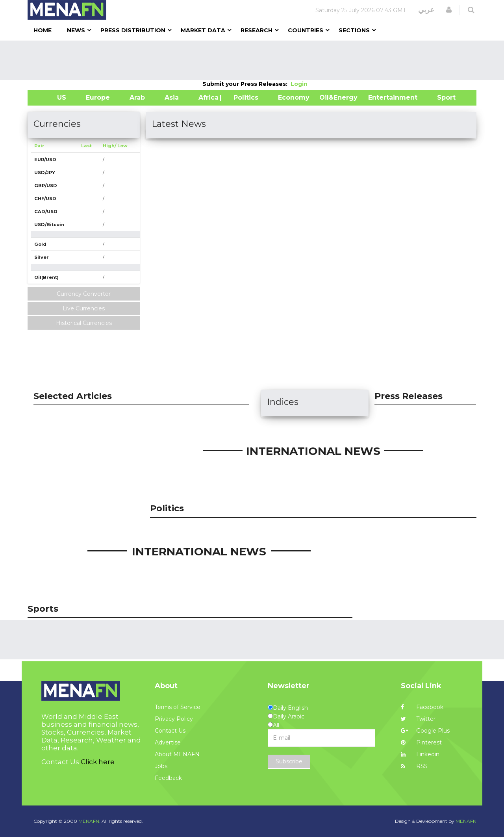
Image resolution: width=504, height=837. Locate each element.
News (76, 30)
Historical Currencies (84, 323)
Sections (354, 30)
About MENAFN (177, 754)
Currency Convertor (84, 294)
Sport (441, 97)
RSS (414, 766)
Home (43, 30)
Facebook (422, 707)
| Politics (244, 97)
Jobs (161, 766)
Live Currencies (84, 308)
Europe (98, 97)
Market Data (203, 30)
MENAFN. (89, 821)
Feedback (168, 778)
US (52, 97)
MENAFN (466, 821)
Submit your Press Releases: (246, 84)
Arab (137, 97)
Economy (294, 97)
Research (257, 30)
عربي (426, 10)
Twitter (418, 719)
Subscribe (289, 761)
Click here (98, 762)
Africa (208, 97)
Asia (172, 97)
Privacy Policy (174, 719)
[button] (449, 10)
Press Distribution (133, 30)
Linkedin (420, 754)
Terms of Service (178, 707)
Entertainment (381, 97)
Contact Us (170, 731)
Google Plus (425, 731)
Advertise (168, 742)
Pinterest (421, 742)
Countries (306, 30)
